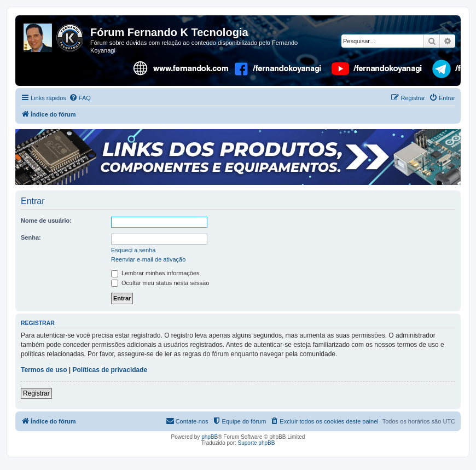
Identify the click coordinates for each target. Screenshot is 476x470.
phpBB (210, 437)
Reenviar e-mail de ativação (148, 259)
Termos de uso (44, 370)
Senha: (31, 237)
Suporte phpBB (257, 443)
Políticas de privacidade (110, 370)
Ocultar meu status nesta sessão (160, 283)
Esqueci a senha (133, 250)
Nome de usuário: (46, 221)
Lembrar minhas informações (155, 273)
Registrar (36, 393)
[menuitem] (80, 98)
